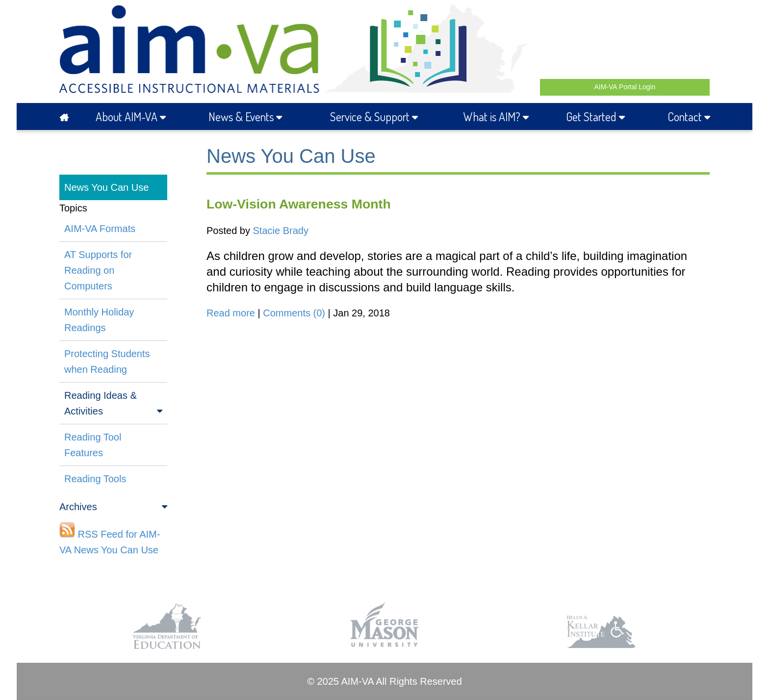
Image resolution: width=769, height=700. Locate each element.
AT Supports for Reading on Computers (98, 270)
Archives (113, 507)
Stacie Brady (281, 231)
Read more (231, 313)
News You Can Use (106, 187)
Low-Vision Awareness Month (299, 204)
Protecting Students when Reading (107, 362)
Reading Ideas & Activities (113, 404)
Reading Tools (95, 479)
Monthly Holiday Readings (99, 320)
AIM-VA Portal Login (625, 87)
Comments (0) (294, 313)
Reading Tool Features (93, 445)
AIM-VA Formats (100, 229)
